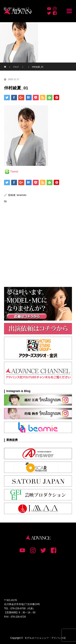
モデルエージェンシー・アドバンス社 (45, 638)
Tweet (14, 171)
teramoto (22, 195)
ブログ (16, 67)
